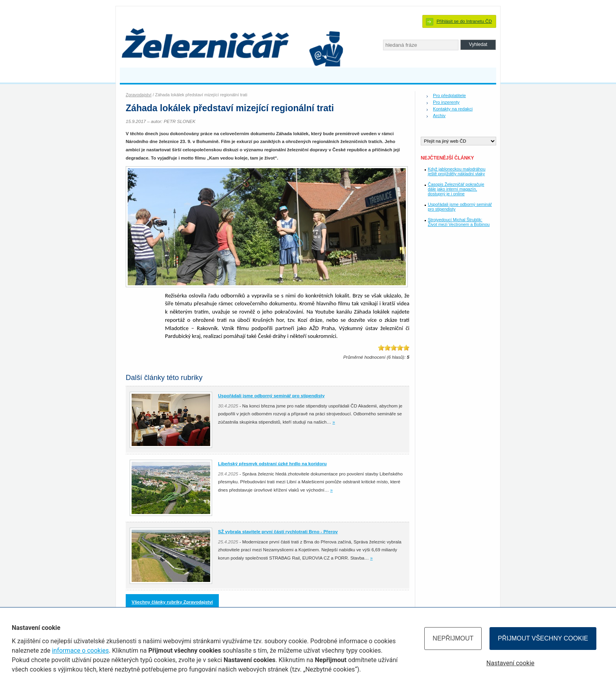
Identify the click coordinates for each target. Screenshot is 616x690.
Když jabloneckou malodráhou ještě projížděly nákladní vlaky (457, 171)
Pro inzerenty (446, 102)
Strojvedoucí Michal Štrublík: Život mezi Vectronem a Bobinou (459, 222)
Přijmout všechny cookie (543, 638)
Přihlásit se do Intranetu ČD (464, 21)
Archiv (439, 116)
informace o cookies (80, 651)
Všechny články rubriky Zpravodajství (172, 602)
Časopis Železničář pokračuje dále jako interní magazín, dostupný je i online (456, 189)
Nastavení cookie (510, 663)
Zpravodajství (139, 95)
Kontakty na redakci (453, 109)
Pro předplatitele (449, 95)
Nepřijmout (453, 638)
